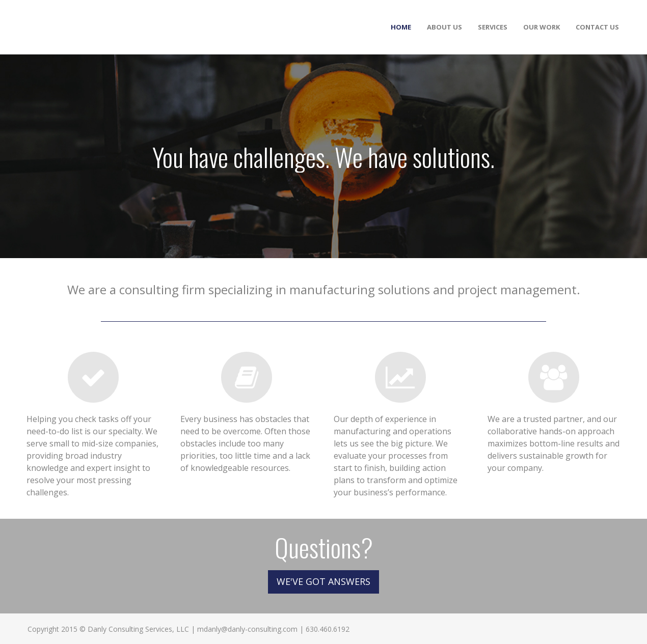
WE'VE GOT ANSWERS (323, 581)
